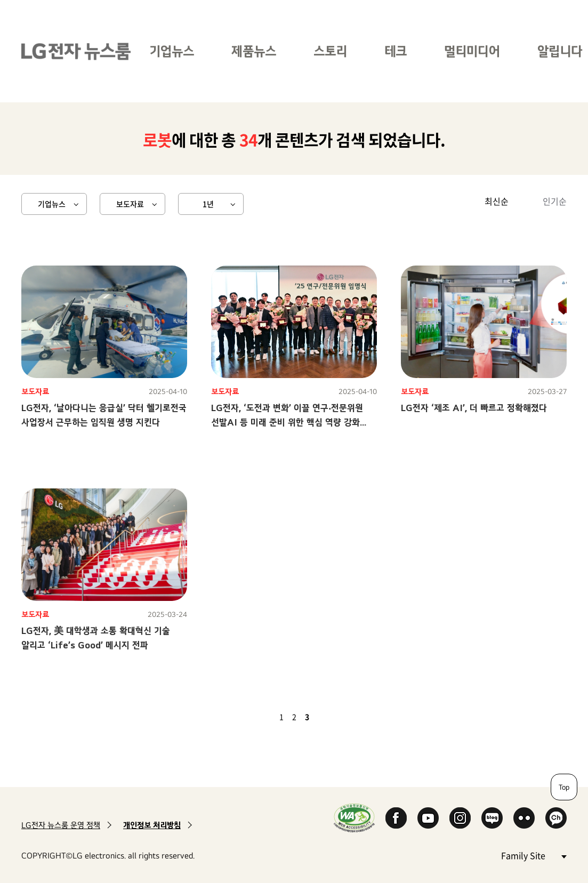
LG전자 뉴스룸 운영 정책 (61, 825)
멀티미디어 (472, 51)
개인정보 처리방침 (152, 825)
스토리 (330, 51)
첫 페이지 (251, 717)
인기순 (555, 201)
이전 (263, 717)
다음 (325, 717)
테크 (396, 51)
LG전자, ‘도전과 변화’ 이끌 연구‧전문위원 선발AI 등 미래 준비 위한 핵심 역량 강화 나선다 (287, 422)
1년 (208, 204)
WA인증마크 (354, 818)
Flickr (524, 818)
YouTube (428, 818)
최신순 (497, 201)
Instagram (460, 818)
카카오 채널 (556, 818)
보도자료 (130, 204)
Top (564, 787)
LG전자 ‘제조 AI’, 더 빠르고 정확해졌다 (474, 408)
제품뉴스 (254, 51)
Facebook (396, 818)
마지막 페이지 (338, 717)
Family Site (534, 855)
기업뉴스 (172, 51)
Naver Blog (492, 818)
